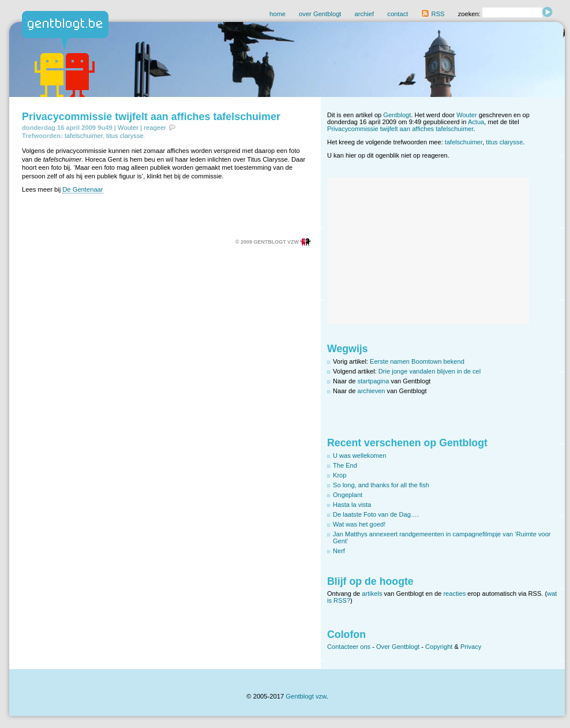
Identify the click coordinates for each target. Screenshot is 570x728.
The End (345, 465)
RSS (433, 14)
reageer (155, 128)
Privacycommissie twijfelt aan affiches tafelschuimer (151, 117)
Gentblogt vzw (306, 696)
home (277, 14)
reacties (454, 593)
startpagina (374, 381)
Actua (476, 122)
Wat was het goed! (359, 524)
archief (365, 14)
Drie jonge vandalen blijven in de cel (430, 371)
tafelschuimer (84, 136)
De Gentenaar (82, 189)
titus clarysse (125, 136)
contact (397, 14)
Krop (340, 475)
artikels (372, 593)
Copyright (439, 647)
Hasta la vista (352, 505)
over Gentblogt (320, 14)
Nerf (339, 551)
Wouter (128, 128)
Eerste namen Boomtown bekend (417, 361)
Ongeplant (348, 495)
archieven (372, 391)
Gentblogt (397, 115)
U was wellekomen (359, 456)
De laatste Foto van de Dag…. (376, 514)
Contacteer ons (349, 647)
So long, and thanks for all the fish (381, 485)
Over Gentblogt (398, 647)
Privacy (471, 647)
